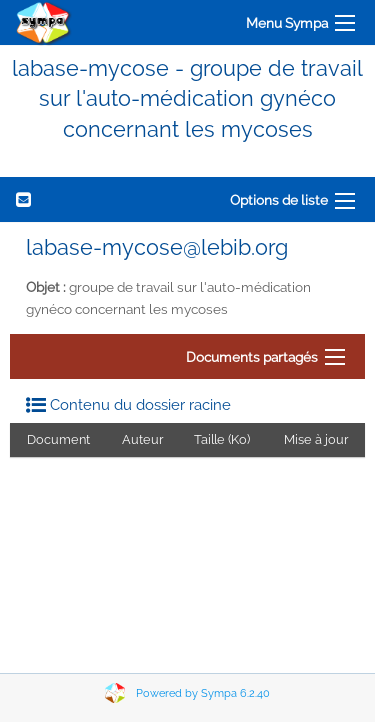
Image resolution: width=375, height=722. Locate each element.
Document (58, 439)
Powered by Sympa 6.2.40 (203, 693)
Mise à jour (316, 439)
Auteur (142, 439)
